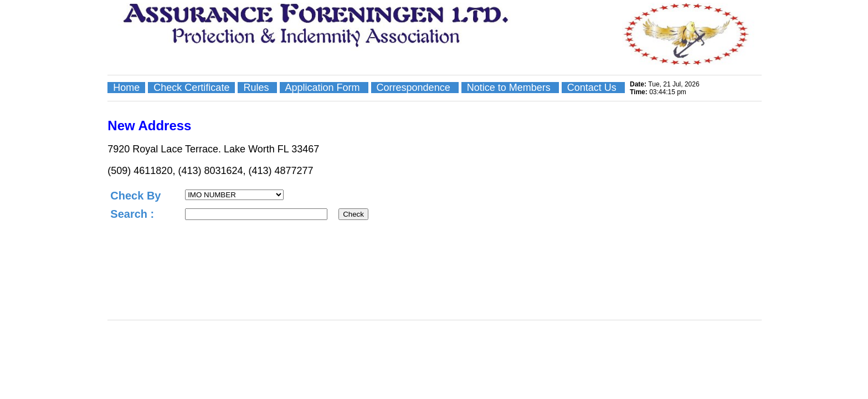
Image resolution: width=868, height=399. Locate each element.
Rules (257, 88)
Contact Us (593, 88)
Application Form (324, 88)
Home (126, 88)
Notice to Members (510, 88)
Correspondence (415, 88)
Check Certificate (191, 88)
